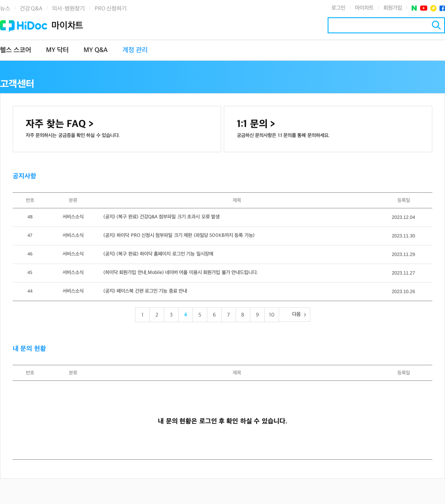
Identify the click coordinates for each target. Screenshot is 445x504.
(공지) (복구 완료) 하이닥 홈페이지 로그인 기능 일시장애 (158, 254)
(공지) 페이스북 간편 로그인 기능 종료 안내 (145, 291)
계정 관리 (135, 50)
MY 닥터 (57, 50)
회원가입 (393, 8)
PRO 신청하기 (111, 9)
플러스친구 (433, 8)
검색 (436, 25)
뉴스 (5, 9)
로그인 (338, 8)
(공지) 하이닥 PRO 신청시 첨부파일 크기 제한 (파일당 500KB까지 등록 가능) (179, 236)
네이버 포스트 (414, 8)
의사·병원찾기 (68, 9)
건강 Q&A (31, 9)
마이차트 (364, 8)
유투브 (424, 8)
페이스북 (442, 8)
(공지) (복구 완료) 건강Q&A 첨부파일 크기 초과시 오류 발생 (161, 217)
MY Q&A (96, 50)
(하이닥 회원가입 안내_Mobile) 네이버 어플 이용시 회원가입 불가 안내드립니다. (181, 273)
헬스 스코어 (16, 50)
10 (272, 315)
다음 (296, 314)
